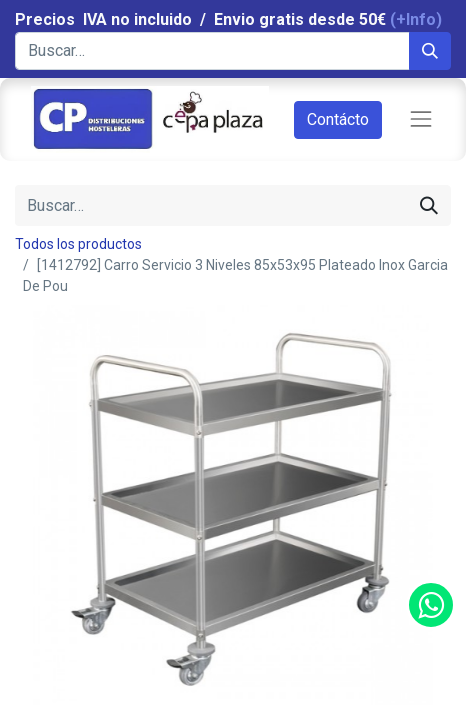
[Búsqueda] (430, 51)
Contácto (338, 119)
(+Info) (416, 19)
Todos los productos (78, 244)
